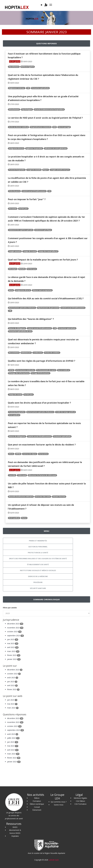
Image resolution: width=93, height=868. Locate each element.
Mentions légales (80, 798)
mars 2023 (13, 651)
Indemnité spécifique (43, 230)
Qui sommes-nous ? (59, 802)
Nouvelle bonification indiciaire (21, 497)
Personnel (13, 209)
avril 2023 (13, 647)
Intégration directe (16, 148)
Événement (37, 810)
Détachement (14, 109)
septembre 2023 (15, 636)
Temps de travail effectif (48, 251)
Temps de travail (30, 251)
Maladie (22, 269)
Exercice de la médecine (38, 576)
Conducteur (38, 353)
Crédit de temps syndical (65, 412)
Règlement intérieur (17, 88)
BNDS (15, 827)
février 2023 (14, 655)
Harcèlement (14, 67)
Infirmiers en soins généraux (56, 148)
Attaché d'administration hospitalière (49, 109)
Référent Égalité (27, 67)
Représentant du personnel (48, 308)
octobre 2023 (14, 632)
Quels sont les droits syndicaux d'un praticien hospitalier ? (39, 403)
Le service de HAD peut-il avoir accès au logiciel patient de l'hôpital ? (45, 118)
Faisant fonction (59, 497)
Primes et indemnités (38, 541)
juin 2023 (13, 639)
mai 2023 (13, 643)
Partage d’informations (40, 373)
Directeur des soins (43, 497)
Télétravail (22, 475)
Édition (37, 798)
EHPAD (11, 370)
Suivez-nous (59, 805)
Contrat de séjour (30, 454)
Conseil (37, 807)
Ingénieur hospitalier (34, 148)
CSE (28, 88)
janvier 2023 (14, 659)
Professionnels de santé (46, 370)
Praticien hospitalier (17, 170)
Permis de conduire (52, 353)
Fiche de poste (14, 191)
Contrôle (12, 475)
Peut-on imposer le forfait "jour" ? (27, 199)
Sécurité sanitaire (38, 588)
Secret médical (64, 370)
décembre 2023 (15, 624)
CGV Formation (80, 804)
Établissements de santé (38, 564)
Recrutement (14, 353)
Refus (11, 290)
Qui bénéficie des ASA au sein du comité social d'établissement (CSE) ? (46, 298)
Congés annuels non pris (60, 170)
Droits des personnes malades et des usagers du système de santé (38, 559)
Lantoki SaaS (54, 860)
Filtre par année (10, 608)
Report (46, 170)
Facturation (43, 454)
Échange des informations (19, 373)
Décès (11, 454)
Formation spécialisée (40, 88)
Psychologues (27, 109)
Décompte (13, 269)
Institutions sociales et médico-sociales (38, 570)
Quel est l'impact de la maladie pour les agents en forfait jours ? (43, 260)
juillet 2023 (13, 738)
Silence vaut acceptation (42, 290)
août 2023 (13, 678)
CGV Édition (80, 801)
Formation (37, 801)
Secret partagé (64, 127)
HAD (54, 127)
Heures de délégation (17, 328)
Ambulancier (26, 353)
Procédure (38, 582)
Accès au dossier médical (18, 127)
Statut (24, 518)
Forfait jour (23, 209)
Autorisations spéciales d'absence (22, 308)
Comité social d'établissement (34, 191)
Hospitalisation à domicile (41, 127)
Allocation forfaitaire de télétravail (42, 475)
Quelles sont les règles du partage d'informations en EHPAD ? (42, 361)
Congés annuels (15, 251)
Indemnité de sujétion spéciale (21, 230)
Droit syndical (14, 415)
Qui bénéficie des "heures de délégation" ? (31, 319)
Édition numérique (37, 804)
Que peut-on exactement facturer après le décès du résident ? (42, 445)
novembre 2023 (15, 628)
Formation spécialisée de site (20, 331)
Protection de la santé (38, 553)
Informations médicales (25, 370)
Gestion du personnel (38, 547)
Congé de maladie (34, 170)
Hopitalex (15, 836)
